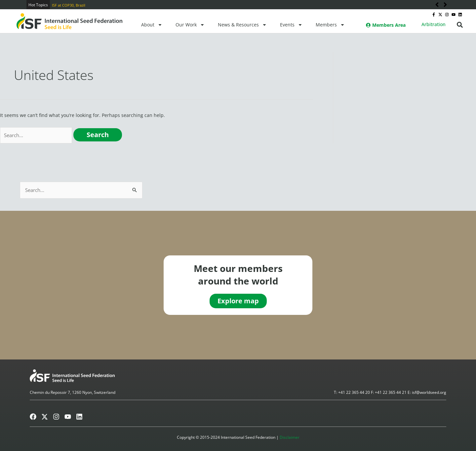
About (152, 25)
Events (291, 25)
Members (330, 25)
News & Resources (242, 25)
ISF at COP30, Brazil (69, 5)
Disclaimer (290, 437)
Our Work (190, 25)
